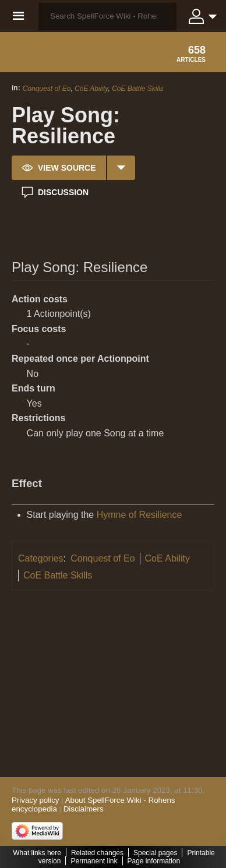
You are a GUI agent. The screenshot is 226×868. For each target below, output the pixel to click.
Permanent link (94, 861)
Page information (154, 861)
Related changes (97, 853)
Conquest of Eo (47, 89)
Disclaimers (84, 809)
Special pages (155, 853)
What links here (37, 853)
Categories (40, 558)
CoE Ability (91, 89)
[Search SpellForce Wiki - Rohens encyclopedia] (107, 16)
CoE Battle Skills (138, 89)
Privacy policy (35, 800)
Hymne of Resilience (140, 515)
